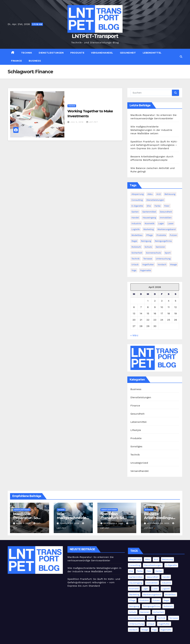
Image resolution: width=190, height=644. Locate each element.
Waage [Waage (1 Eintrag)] (173, 264)
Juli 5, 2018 (77, 122)
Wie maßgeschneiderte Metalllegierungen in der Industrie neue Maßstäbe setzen (151, 130)
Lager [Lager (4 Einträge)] (161, 223)
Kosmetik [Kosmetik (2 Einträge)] (149, 223)
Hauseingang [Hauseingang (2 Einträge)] (149, 218)
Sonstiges (136, 446)
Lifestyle (136, 430)
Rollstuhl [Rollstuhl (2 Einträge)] (136, 247)
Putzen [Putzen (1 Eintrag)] (173, 235)
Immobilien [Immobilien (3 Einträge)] (166, 218)
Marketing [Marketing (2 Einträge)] (149, 229)
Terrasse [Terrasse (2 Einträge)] (148, 259)
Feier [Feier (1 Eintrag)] (167, 206)
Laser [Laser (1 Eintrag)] (171, 223)
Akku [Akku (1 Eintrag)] (150, 194)
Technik (27, 53)
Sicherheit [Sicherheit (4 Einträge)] (137, 253)
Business (35, 61)
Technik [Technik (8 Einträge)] (136, 259)
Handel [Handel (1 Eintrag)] (135, 218)
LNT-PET (92, 122)
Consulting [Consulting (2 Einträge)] (137, 200)
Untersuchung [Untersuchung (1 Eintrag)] (163, 259)
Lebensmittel (152, 53)
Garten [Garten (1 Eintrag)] (135, 212)
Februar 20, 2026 (70, 523)
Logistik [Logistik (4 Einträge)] (136, 229)
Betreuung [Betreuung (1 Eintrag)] (170, 194)
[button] (181, 57)
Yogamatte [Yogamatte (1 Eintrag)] (145, 270)
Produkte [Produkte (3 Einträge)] (161, 235)
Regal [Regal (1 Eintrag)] (134, 241)
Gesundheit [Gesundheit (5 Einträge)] (166, 212)
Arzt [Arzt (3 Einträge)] (159, 194)
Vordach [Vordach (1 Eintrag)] (162, 264)
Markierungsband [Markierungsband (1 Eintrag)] (166, 229)
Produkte (77, 53)
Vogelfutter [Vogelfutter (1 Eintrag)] (148, 264)
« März (134, 335)
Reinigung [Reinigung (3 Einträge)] (146, 241)
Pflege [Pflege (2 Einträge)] (149, 235)
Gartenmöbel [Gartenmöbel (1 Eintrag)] (149, 212)
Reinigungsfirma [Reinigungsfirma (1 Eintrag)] (163, 241)
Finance (17, 61)
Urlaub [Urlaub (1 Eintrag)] (135, 264)
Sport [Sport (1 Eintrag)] (168, 253)
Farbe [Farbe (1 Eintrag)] (157, 206)
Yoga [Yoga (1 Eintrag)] (134, 270)
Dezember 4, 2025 (114, 523)
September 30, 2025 (159, 523)
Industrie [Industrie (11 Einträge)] (136, 223)
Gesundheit (128, 53)
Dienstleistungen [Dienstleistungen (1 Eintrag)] (155, 200)
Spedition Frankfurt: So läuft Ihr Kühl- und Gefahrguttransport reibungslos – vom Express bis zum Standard (154, 145)
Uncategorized (139, 463)
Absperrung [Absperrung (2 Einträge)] (138, 194)
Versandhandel (102, 53)
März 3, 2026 (24, 523)
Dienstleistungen (51, 53)
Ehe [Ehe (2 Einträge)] (149, 206)
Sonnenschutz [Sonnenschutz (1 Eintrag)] (153, 253)
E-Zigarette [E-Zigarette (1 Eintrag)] (137, 206)
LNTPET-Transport (95, 36)
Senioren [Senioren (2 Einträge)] (160, 247)
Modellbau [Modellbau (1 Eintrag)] (137, 235)
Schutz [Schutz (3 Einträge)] (148, 247)
